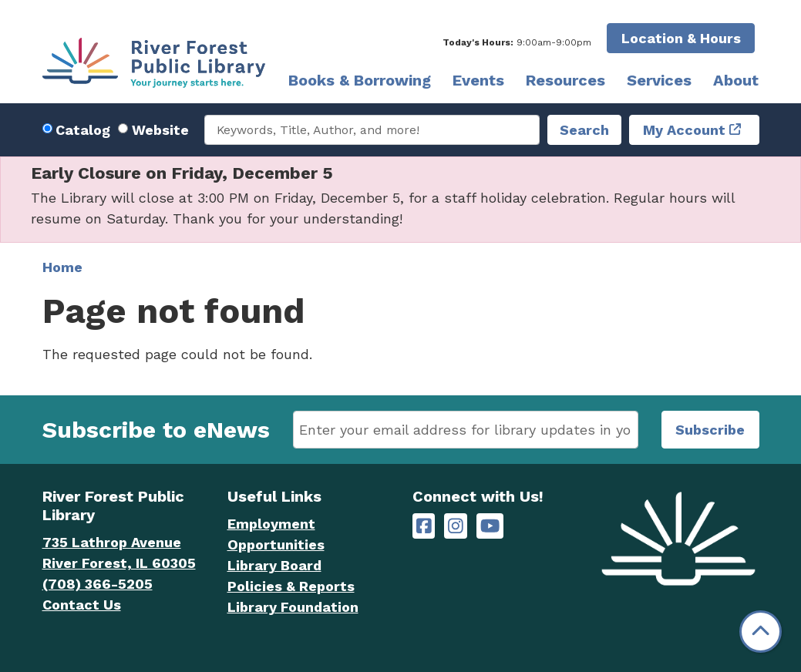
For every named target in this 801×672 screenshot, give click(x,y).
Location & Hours (681, 38)
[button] (517, 42)
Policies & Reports (291, 586)
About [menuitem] (736, 80)
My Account (684, 130)
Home (62, 267)
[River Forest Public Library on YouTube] (490, 526)
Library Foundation (293, 607)
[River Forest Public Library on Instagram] (456, 526)
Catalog (83, 130)
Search (584, 130)
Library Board (274, 565)
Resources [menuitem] (565, 80)
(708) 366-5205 (98, 584)
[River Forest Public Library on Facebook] (424, 526)
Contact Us (82, 605)
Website (160, 130)
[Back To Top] (761, 632)
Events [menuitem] (478, 80)
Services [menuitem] (659, 80)
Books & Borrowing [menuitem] (360, 80)
